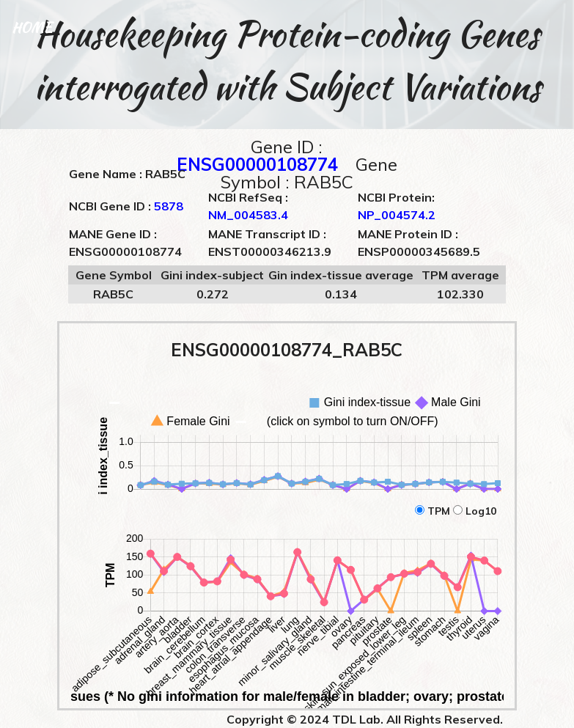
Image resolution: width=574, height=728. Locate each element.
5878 (169, 206)
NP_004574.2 (397, 215)
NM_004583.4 (248, 215)
